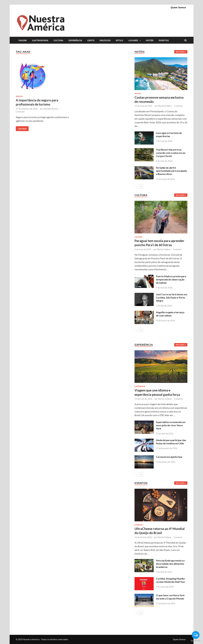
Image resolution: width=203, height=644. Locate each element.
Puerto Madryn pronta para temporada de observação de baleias (171, 279)
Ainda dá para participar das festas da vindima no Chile (171, 442)
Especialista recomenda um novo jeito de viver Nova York (171, 425)
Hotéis (150, 40)
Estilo (120, 40)
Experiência (75, 40)
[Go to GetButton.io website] (196, 641)
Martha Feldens (165, 106)
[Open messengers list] (196, 635)
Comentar (20, 112)
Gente (91, 40)
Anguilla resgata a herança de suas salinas (170, 314)
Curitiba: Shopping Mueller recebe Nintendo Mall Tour (171, 580)
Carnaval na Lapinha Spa (169, 457)
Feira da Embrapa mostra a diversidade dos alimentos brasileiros (170, 564)
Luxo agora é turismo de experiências (169, 134)
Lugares (133, 40)
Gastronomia (40, 40)
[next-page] (141, 186)
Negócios (105, 40)
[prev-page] (137, 186)
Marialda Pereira (51, 109)
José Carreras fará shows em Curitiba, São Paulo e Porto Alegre (172, 297)
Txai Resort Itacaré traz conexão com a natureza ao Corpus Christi (171, 153)
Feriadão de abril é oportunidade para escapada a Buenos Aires (171, 171)
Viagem (23, 40)
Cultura (58, 40)
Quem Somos (178, 7)
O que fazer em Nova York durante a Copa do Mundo (170, 597)
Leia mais (21, 128)
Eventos (164, 40)
